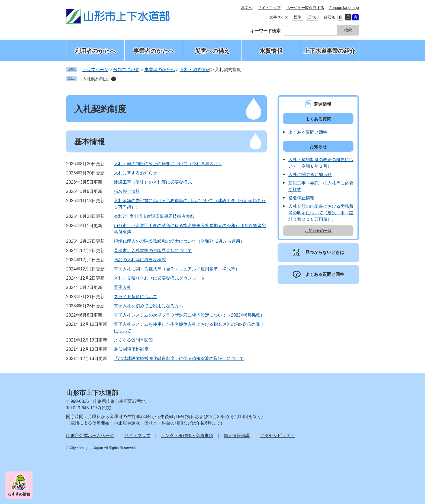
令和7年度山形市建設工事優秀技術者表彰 (154, 216)
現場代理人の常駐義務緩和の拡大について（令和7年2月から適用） (179, 241)
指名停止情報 (127, 191)
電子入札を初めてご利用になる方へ (149, 306)
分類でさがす (126, 70)
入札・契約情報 (195, 70)
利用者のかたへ (96, 51)
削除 (114, 79)
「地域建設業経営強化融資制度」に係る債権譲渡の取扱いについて (179, 358)
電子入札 (123, 287)
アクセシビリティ (278, 436)
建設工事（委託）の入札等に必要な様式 (153, 182)
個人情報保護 (237, 436)
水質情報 (271, 51)
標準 (298, 17)
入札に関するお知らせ (136, 173)
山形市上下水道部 (92, 393)
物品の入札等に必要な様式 (140, 260)
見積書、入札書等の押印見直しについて (153, 251)
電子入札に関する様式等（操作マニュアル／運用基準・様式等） (177, 269)
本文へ (247, 8)
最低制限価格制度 (131, 349)
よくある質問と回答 (133, 340)
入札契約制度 (95, 79)
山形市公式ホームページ (90, 436)
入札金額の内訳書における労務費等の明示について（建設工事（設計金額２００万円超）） (321, 213)
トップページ (95, 70)
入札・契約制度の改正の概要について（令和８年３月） (168, 164)
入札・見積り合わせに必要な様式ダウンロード (159, 278)
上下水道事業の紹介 (330, 51)
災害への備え (212, 51)
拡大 (312, 17)
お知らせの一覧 (318, 231)
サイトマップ (269, 8)
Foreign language (344, 8)
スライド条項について (136, 297)
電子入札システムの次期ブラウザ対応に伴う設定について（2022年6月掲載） (189, 315)
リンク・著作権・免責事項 (187, 436)
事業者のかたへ (154, 51)
